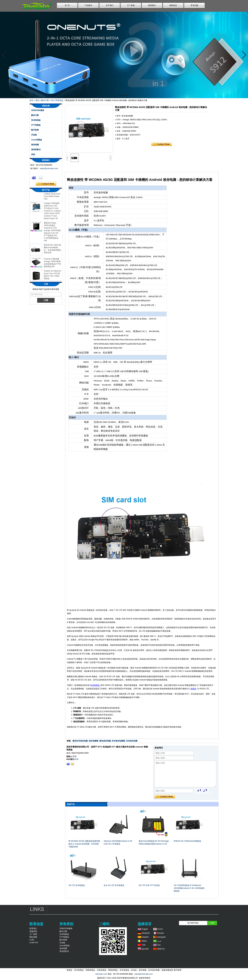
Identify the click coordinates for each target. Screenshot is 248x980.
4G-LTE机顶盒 (57, 100)
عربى (159, 941)
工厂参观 (131, 5)
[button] (119, 95)
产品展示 (88, 5)
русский (145, 949)
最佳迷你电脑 (105, 741)
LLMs (32, 940)
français (161, 933)
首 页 (67, 5)
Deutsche (146, 933)
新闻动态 (173, 5)
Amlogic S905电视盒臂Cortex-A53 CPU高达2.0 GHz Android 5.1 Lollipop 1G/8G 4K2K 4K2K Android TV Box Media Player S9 (52, 212)
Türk (144, 945)
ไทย (159, 945)
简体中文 (161, 949)
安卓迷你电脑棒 (118, 741)
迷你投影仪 (36, 150)
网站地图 (33, 937)
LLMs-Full (34, 943)
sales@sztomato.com (49, 168)
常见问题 (194, 5)
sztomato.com (101, 974)
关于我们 (110, 5)
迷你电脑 (35, 145)
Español (145, 937)
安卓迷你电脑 (132, 741)
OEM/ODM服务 (38, 110)
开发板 (34, 135)
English (145, 929)
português (161, 937)
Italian (144, 941)
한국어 (160, 929)
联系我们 (152, 5)
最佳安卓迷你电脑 (80, 741)
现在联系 (46, 184)
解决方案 (45, 100)
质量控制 (33, 931)
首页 (31, 100)
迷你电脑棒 (93, 741)
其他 (33, 154)
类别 (37, 100)
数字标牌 (35, 130)
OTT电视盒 (36, 125)
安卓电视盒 (36, 120)
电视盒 (193, 689)
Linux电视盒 (37, 140)
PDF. (77, 759)
